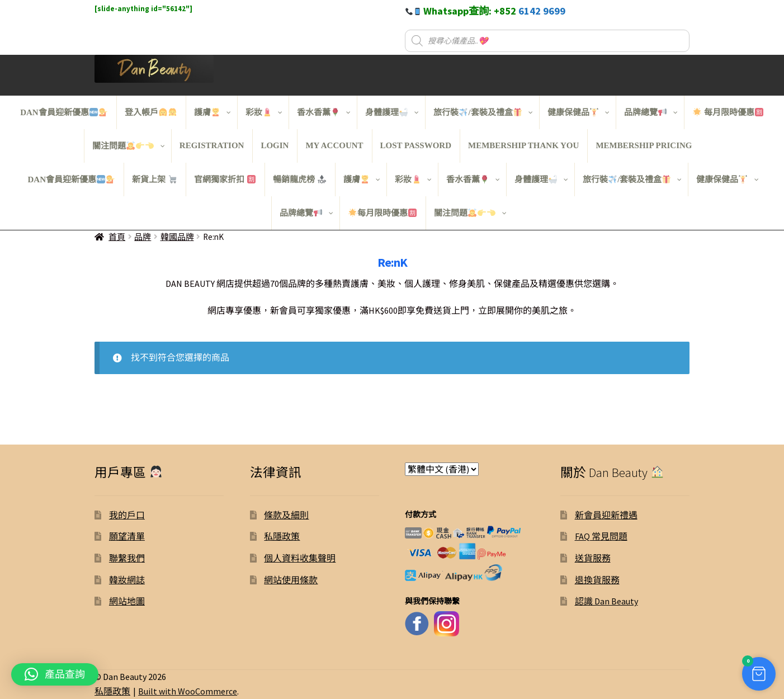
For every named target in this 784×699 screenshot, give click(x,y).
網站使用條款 (291, 580)
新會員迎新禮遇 (606, 515)
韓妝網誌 (127, 580)
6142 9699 (542, 11)
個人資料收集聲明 (300, 558)
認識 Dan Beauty (606, 601)
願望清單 (127, 536)
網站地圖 (127, 601)
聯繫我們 (127, 558)
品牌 (143, 237)
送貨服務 (593, 558)
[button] (753, 668)
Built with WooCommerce (188, 691)
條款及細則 (286, 515)
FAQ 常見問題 (601, 536)
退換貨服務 (597, 580)
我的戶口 (127, 515)
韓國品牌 (177, 237)
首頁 (117, 237)
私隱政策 (282, 536)
